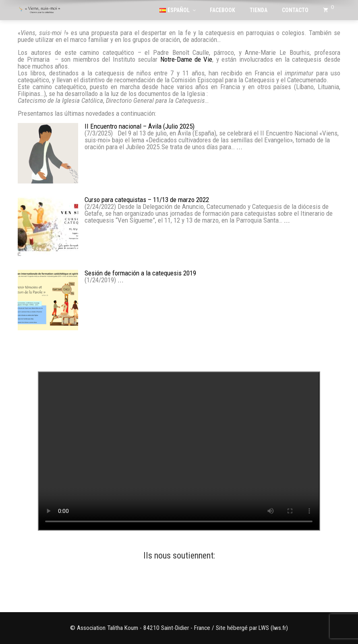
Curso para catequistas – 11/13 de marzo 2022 (147, 200)
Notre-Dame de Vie (186, 59)
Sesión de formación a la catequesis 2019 (140, 273)
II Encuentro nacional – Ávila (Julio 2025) (140, 126)
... (239, 147)
